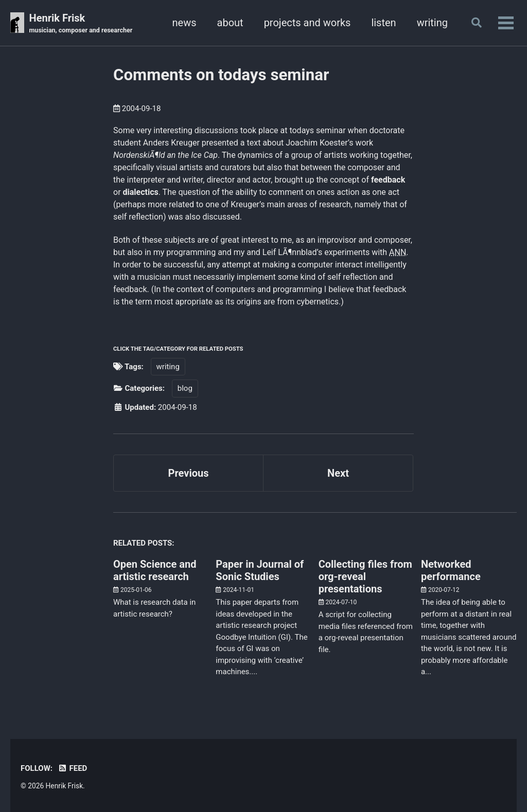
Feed (72, 768)
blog (185, 388)
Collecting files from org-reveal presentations (365, 576)
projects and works (308, 23)
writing (432, 23)
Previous (189, 473)
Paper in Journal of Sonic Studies (260, 570)
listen (383, 23)
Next (338, 473)
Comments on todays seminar (221, 75)
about (230, 23)
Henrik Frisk (81, 24)
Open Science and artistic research (155, 570)
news (185, 23)
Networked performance (451, 570)
